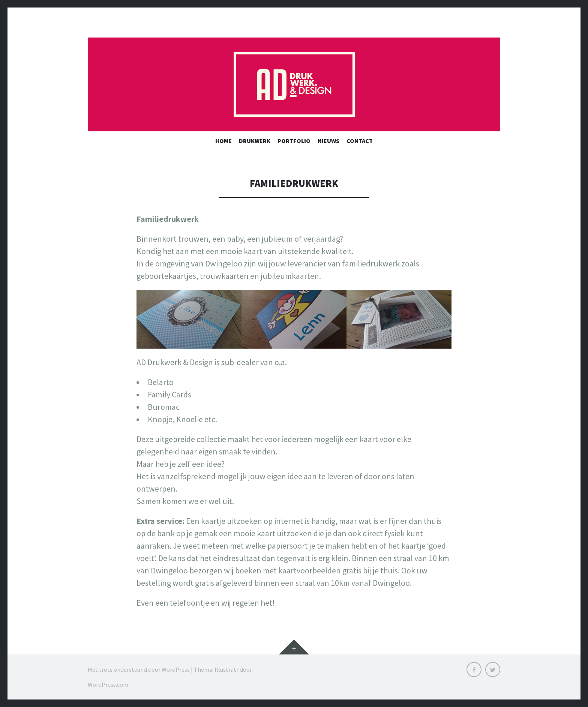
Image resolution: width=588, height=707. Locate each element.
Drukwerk (255, 141)
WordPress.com (108, 684)
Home (223, 141)
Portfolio (294, 141)
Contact (360, 141)
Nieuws (328, 141)
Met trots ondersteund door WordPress (139, 669)
